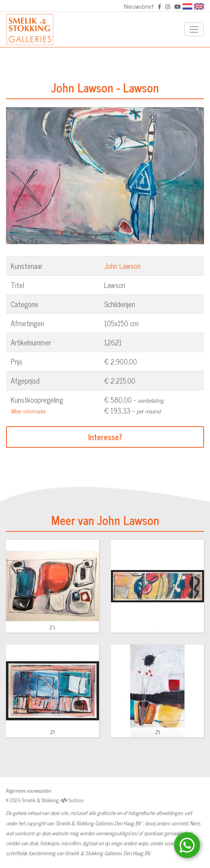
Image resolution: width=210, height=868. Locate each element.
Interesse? (105, 437)
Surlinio (76, 800)
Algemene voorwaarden (29, 791)
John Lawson (122, 266)
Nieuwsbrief (139, 6)
